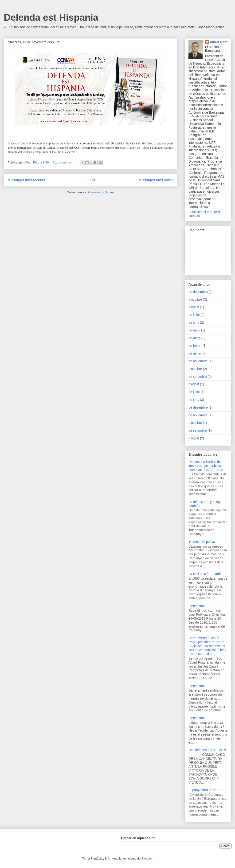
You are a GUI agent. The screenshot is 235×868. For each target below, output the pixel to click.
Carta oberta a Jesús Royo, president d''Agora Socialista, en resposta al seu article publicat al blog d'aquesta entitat (207, 646)
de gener (195, 353)
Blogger (147, 858)
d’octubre (195, 299)
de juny (194, 323)
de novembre (198, 361)
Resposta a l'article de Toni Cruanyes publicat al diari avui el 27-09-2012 (207, 466)
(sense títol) (197, 606)
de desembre (198, 292)
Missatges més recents (26, 180)
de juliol (194, 315)
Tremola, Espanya (202, 542)
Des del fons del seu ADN (207, 750)
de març (194, 338)
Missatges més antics (156, 180)
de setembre (198, 377)
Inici (92, 180)
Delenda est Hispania (51, 17)
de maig (194, 330)
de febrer (195, 346)
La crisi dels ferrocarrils (205, 574)
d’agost (194, 307)
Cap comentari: (63, 162)
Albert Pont (219, 42)
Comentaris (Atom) (101, 192)
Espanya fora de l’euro (205, 790)
